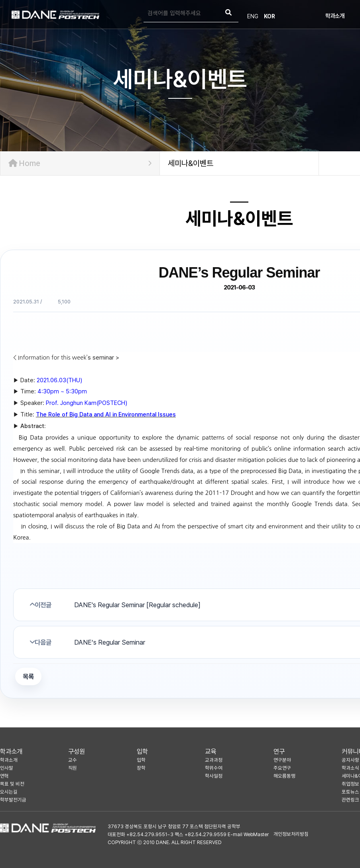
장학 (141, 768)
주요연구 (282, 768)
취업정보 (350, 784)
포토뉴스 (350, 792)
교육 (210, 751)
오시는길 (9, 792)
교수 (73, 760)
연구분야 (282, 760)
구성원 (77, 751)
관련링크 (350, 800)
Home (80, 163)
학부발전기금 (13, 800)
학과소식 (350, 768)
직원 (73, 768)
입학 (142, 751)
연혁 (4, 776)
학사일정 (214, 776)
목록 (28, 676)
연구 (279, 751)
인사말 (7, 768)
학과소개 (335, 16)
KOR (270, 16)
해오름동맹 (284, 776)
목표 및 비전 (12, 784)
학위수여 (214, 768)
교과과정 (214, 760)
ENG (253, 16)
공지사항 (350, 760)
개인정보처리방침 (291, 834)
